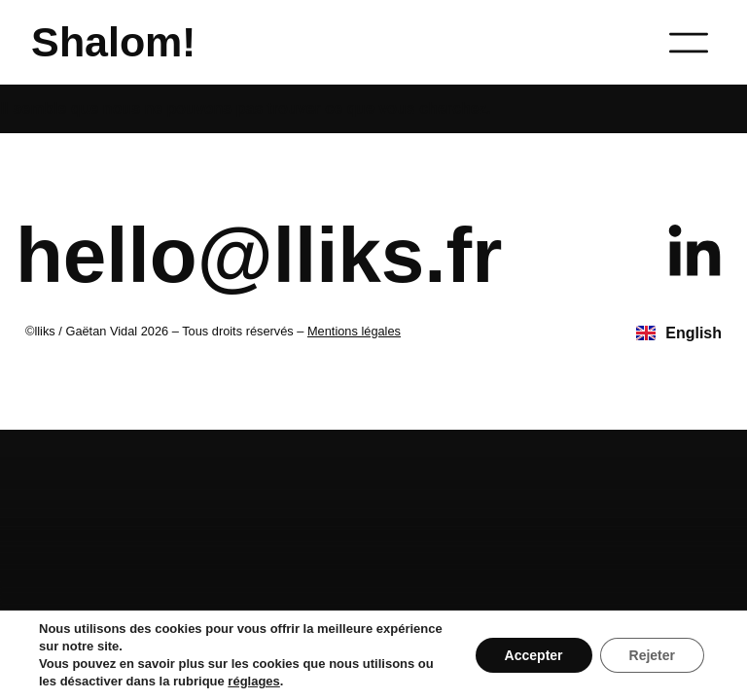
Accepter (534, 655)
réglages (253, 681)
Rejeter (652, 655)
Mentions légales (354, 331)
